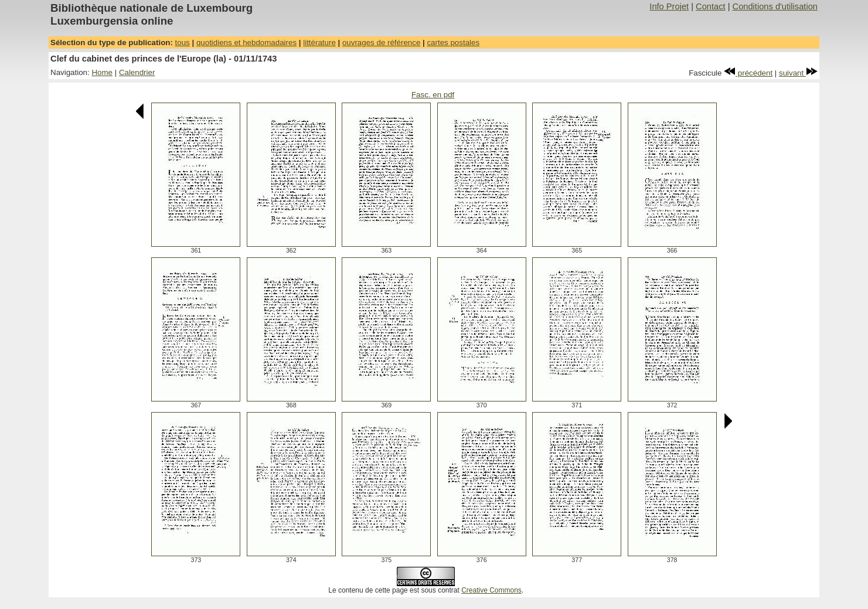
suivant (798, 73)
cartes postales (453, 42)
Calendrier (137, 72)
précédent (748, 73)
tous (183, 42)
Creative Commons (491, 590)
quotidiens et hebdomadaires (246, 42)
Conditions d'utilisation (775, 6)
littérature (319, 42)
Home (102, 72)
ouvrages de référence (381, 42)
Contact (711, 6)
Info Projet (669, 6)
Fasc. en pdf (433, 95)
